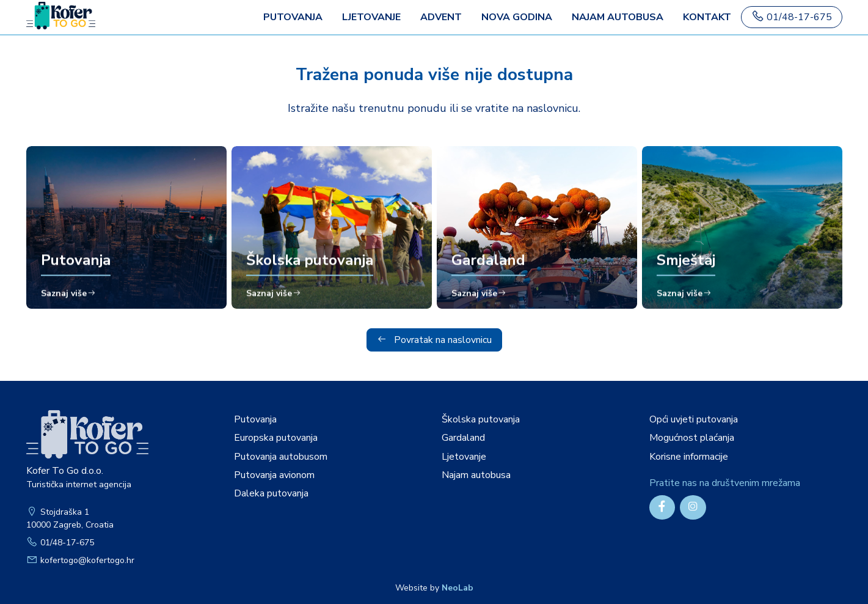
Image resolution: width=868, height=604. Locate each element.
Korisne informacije (689, 457)
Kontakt (707, 17)
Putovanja (255, 419)
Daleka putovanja (271, 493)
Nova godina (517, 17)
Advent (441, 17)
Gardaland (463, 438)
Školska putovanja (481, 419)
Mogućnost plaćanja (692, 438)
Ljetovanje (371, 17)
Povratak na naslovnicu (434, 340)
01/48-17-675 (792, 17)
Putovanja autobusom (281, 457)
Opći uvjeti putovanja (694, 419)
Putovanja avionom (274, 475)
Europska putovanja (276, 438)
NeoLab (458, 588)
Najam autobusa (618, 17)
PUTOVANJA (293, 17)
